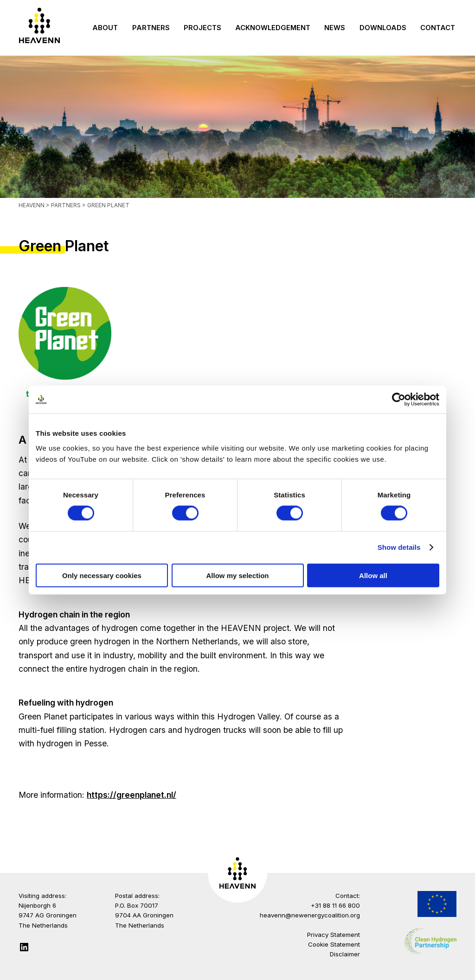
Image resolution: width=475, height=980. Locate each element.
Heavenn (32, 205)
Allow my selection (237, 575)
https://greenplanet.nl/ (132, 795)
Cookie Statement (334, 944)
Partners (151, 28)
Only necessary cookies (102, 575)
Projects (202, 28)
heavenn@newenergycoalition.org (310, 915)
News (335, 28)
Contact (438, 28)
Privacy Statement (334, 935)
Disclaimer (345, 954)
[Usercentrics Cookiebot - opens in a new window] (399, 400)
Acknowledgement (273, 28)
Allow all (373, 575)
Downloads (383, 28)
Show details (399, 547)
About (105, 28)
